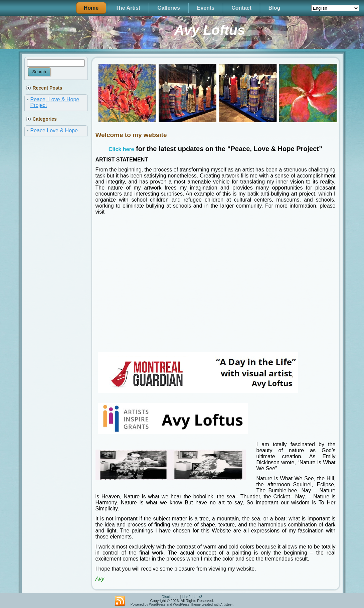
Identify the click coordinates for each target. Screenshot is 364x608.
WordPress (157, 604)
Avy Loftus (210, 30)
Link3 (198, 597)
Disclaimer (170, 597)
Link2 (186, 597)
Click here (121, 149)
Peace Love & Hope (54, 131)
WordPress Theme (187, 604)
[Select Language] (335, 8)
